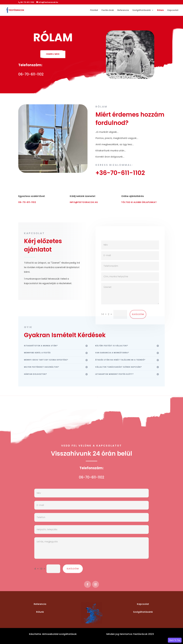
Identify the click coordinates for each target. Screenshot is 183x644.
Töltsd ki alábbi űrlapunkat (139, 202)
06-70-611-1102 (27, 202)
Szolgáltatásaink (142, 10)
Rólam (160, 10)
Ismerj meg (53, 54)
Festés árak (108, 10)
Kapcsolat (173, 10)
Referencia (123, 10)
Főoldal (94, 10)
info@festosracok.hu (84, 202)
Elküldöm (138, 324)
